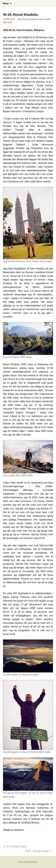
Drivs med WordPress (28, 862)
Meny (6, 3)
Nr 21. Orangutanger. (39, 851)
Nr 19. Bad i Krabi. (15, 846)
